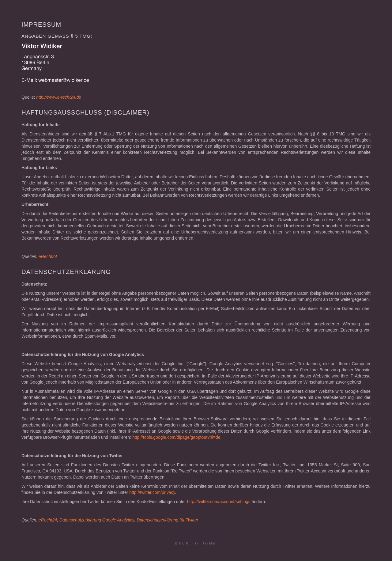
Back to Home (196, 543)
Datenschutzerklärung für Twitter (167, 520)
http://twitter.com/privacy (152, 492)
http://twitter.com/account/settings (219, 502)
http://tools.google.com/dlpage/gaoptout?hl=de (176, 437)
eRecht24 (48, 256)
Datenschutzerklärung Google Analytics (97, 520)
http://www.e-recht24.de (59, 97)
